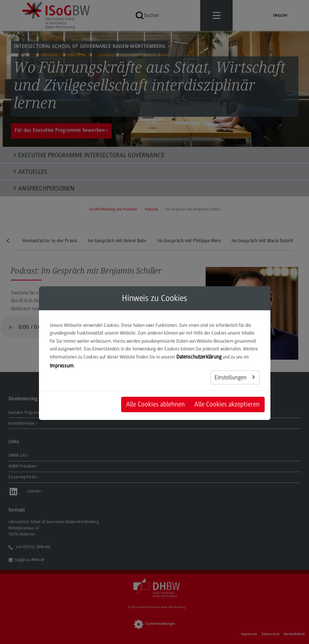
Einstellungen (231, 377)
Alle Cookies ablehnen (155, 404)
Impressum (62, 366)
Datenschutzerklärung (199, 357)
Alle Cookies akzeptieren (227, 404)
